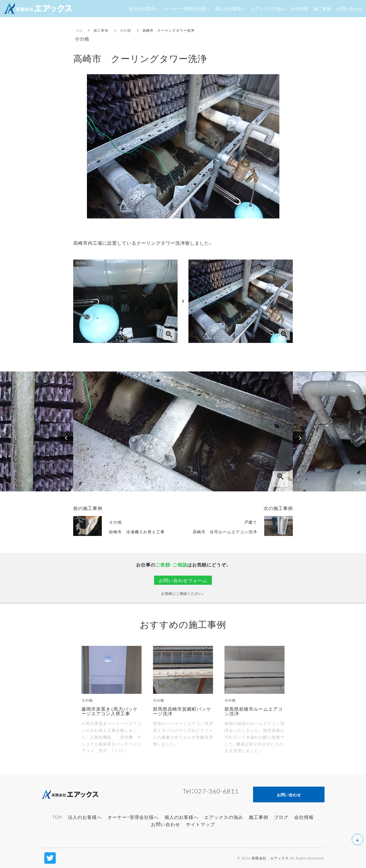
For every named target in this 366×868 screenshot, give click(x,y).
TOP (57, 817)
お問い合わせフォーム (183, 580)
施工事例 (101, 30)
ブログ (281, 817)
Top (79, 30)
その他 (125, 30)
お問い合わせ (166, 824)
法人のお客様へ (85, 817)
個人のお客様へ (181, 817)
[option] (183, 431)
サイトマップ (200, 824)
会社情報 (304, 817)
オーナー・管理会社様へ (133, 817)
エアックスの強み (224, 817)
